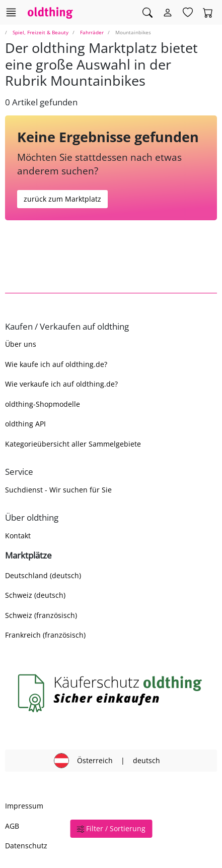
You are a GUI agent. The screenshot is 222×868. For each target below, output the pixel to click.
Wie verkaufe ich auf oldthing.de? (61, 384)
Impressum (24, 806)
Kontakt (18, 536)
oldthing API (25, 424)
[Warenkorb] (208, 13)
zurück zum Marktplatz (62, 199)
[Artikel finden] (147, 13)
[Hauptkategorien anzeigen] (11, 12)
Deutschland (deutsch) (43, 575)
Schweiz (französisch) (41, 615)
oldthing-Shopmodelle (43, 404)
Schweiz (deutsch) (35, 595)
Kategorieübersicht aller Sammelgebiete (73, 444)
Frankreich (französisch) (45, 635)
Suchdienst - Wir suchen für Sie (58, 490)
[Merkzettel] (188, 13)
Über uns (21, 344)
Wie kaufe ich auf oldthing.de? (56, 364)
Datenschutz (26, 846)
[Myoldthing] (168, 13)
